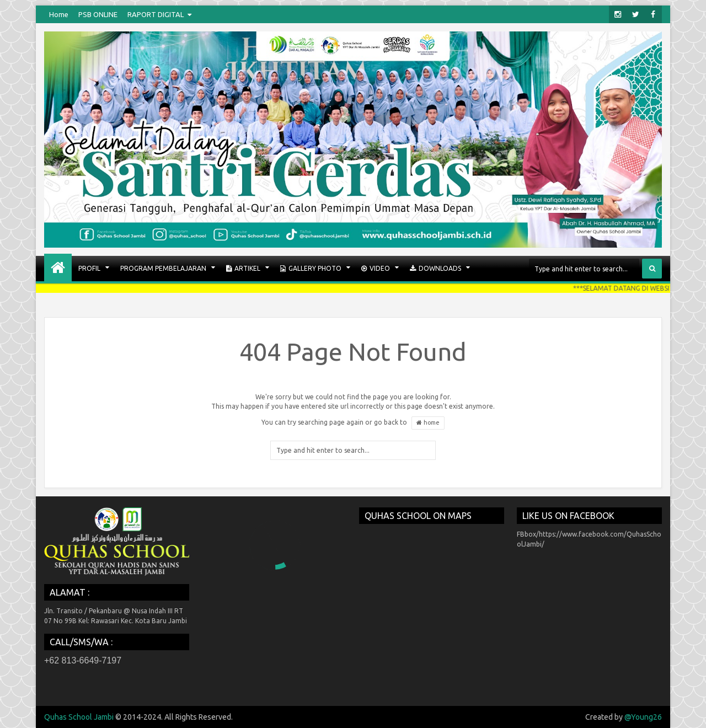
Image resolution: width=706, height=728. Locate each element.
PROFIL (89, 268)
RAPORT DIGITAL (156, 14)
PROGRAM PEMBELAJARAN (163, 268)
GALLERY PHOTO (311, 269)
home (428, 423)
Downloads (435, 269)
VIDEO (376, 269)
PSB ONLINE (98, 14)
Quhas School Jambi (79, 717)
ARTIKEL (243, 269)
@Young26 (643, 717)
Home (59, 14)
